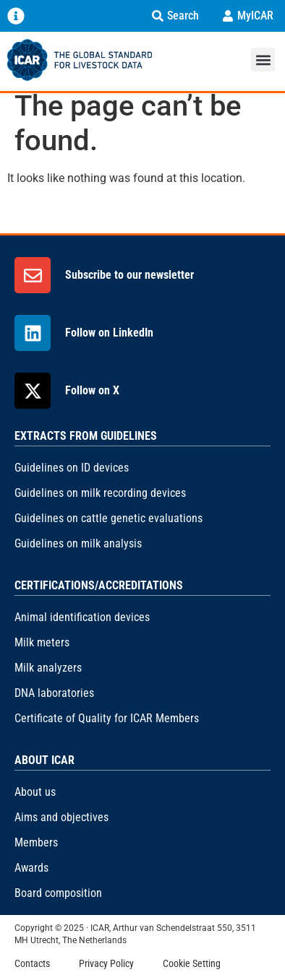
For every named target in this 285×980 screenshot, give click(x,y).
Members (36, 842)
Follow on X (92, 390)
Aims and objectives (61, 817)
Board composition (58, 893)
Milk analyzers (48, 668)
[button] (263, 60)
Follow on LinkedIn (109, 333)
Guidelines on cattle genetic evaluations (109, 518)
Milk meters (42, 642)
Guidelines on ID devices (72, 468)
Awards (31, 868)
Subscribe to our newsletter (129, 275)
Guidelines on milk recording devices (100, 493)
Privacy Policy (106, 963)
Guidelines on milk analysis (78, 543)
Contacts (32, 963)
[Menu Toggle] (16, 16)
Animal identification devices (82, 617)
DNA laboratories (54, 693)
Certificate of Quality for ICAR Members (107, 718)
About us (35, 792)
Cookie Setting (192, 963)
